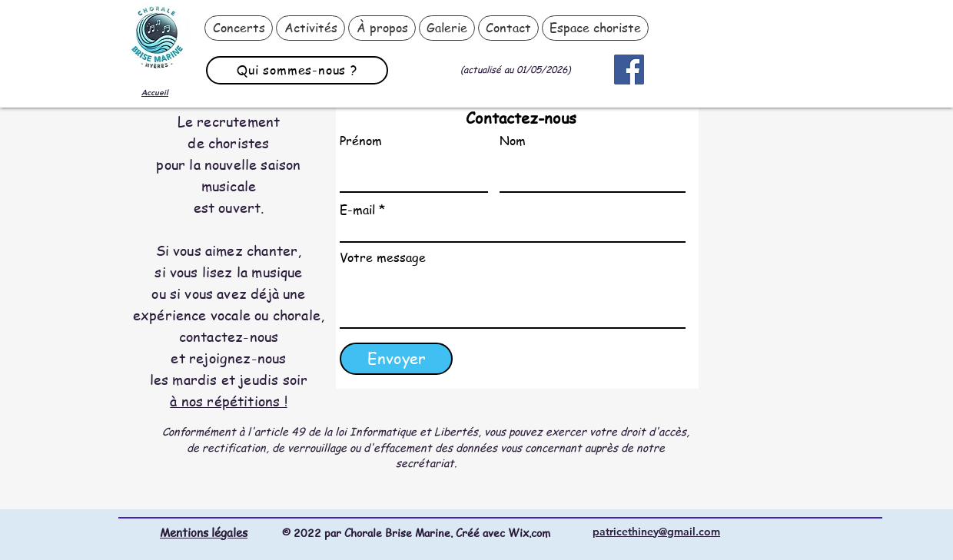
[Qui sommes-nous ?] (297, 70)
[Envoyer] (396, 359)
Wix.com (529, 532)
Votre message (383, 257)
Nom (513, 141)
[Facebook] (629, 70)
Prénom (361, 141)
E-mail (357, 210)
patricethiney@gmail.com (656, 532)
